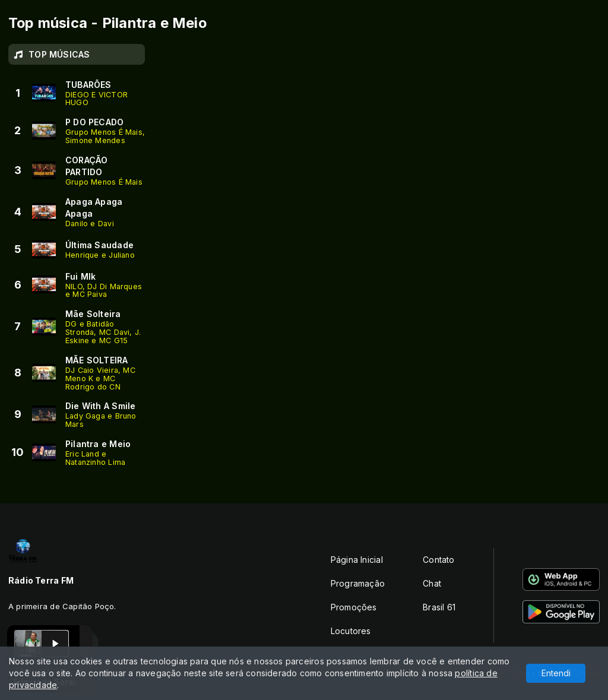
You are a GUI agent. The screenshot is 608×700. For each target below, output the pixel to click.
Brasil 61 (439, 607)
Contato (438, 560)
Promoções (354, 607)
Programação (358, 583)
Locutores (351, 631)
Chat (432, 583)
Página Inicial (357, 560)
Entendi (556, 673)
